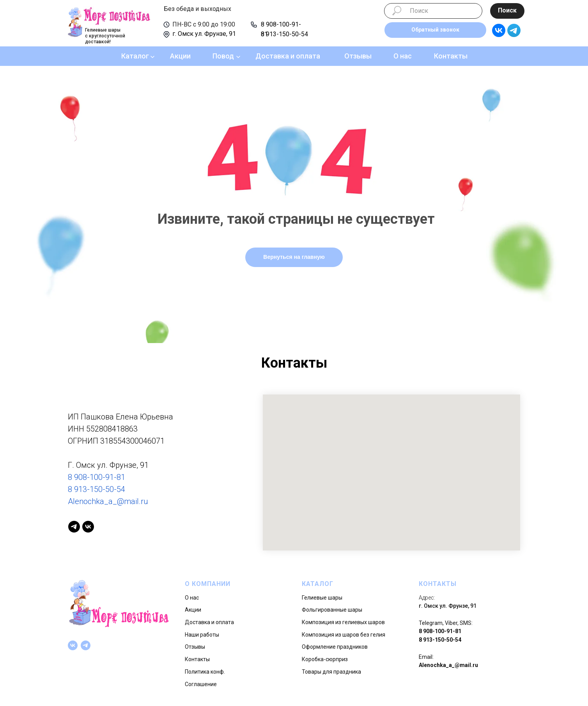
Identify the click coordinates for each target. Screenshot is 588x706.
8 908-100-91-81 (97, 477)
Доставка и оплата (288, 56)
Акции (180, 56)
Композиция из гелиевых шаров (343, 622)
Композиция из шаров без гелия (344, 635)
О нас (403, 56)
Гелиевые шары (322, 598)
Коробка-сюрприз (325, 659)
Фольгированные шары (332, 610)
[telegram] (74, 527)
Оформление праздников (335, 647)
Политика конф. (205, 672)
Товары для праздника (331, 672)
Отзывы (358, 56)
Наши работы (202, 635)
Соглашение (201, 684)
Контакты (451, 56)
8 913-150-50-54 (284, 34)
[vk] (88, 527)
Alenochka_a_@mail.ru (108, 501)
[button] (435, 30)
